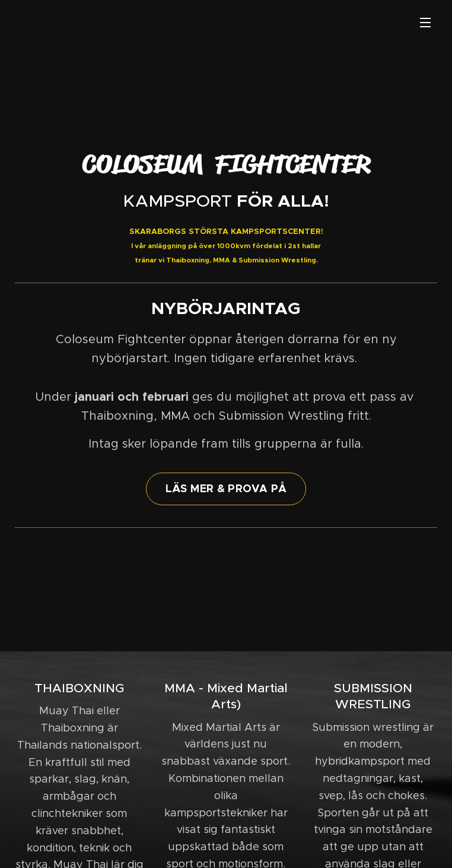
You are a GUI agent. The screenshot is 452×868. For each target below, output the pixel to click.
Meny (425, 23)
